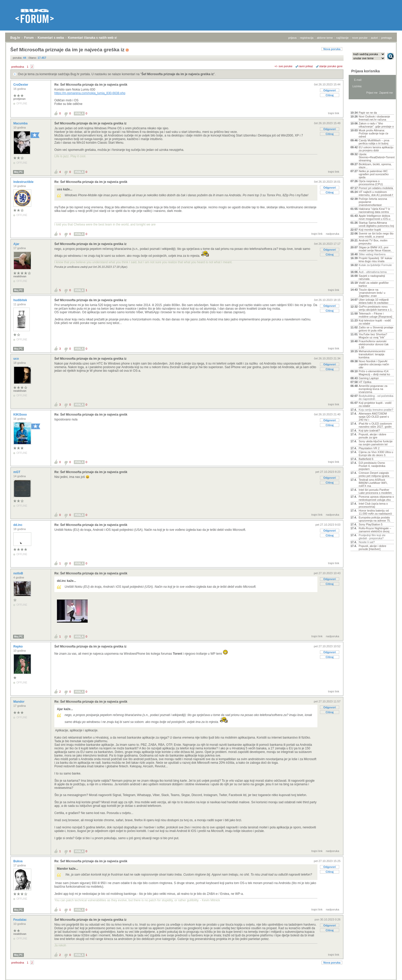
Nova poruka (332, 49)
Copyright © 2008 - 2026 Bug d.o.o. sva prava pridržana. (201, 978)
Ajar (17, 244)
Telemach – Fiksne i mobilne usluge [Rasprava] (375, 315)
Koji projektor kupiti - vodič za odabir (375, 404)
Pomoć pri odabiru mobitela (376, 188)
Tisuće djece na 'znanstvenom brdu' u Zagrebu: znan (372, 293)
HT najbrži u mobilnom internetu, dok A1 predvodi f (376, 193)
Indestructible (24, 182)
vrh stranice (388, 973)
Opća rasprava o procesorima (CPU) (371, 183)
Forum (29, 38)
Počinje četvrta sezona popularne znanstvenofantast (373, 202)
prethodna (18, 67)
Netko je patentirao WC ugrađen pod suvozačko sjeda (374, 174)
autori (375, 38)
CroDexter (21, 85)
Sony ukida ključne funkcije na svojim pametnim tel (376, 443)
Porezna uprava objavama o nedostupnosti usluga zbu (376, 498)
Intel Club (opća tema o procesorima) (373, 505)
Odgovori (330, 90)
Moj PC (18, 172)
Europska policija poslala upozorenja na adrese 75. (375, 519)
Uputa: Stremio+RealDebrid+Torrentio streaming (376, 157)
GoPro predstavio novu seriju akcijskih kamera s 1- (376, 308)
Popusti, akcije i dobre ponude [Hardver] (373, 547)
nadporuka (333, 234)
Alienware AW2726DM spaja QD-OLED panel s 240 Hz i (374, 417)
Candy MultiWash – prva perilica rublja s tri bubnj (374, 142)
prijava (292, 38)
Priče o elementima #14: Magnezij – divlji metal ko (374, 373)
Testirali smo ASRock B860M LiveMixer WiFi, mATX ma (373, 483)
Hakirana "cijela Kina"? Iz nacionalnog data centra (374, 210)
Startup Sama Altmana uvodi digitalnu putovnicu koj (376, 224)
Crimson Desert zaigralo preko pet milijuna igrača (374, 474)
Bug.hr (15, 38)
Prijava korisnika (365, 71)
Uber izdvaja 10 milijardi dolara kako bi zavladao (374, 301)
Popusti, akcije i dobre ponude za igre (373, 436)
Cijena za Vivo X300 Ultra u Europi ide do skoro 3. (376, 454)
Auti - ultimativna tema (373, 272)
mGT (17, 472)
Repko (18, 646)
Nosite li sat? (367, 542)
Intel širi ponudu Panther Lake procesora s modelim (375, 491)
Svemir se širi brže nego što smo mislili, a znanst (376, 235)
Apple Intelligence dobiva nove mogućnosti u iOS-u (375, 217)
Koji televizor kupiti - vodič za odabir (375, 322)
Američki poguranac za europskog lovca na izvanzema (373, 389)
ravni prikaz (306, 66)
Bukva (18, 861)
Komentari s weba (51, 38)
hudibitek (21, 300)
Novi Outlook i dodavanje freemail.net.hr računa (374, 118)
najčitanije (342, 38)
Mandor (19, 702)
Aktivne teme (362, 106)
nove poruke (360, 38)
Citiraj (330, 95)
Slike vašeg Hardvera (372, 254)
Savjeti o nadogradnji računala (372, 277)
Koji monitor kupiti (370, 230)
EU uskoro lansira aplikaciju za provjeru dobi (376, 149)
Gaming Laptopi (369, 378)
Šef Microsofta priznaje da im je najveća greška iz (178, 74)
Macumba (21, 123)
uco (17, 359)
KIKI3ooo (21, 415)
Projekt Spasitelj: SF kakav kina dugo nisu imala (375, 260)
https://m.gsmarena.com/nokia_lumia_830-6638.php (90, 93)
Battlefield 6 (366, 459)
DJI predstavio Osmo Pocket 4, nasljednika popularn (372, 466)
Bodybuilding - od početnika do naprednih (376, 397)
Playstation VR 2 (369, 448)
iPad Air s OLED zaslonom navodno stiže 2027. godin (375, 425)
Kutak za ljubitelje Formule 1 (375, 267)
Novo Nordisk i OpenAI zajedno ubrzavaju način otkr (374, 364)
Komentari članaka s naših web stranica (97, 38)
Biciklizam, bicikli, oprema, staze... (375, 166)
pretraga (386, 38)
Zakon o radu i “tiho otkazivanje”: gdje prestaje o (376, 125)
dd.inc (18, 525)
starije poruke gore (331, 66)
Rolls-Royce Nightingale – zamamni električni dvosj (375, 530)
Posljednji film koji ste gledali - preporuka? (372, 537)
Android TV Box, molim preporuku (373, 242)
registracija (307, 38)
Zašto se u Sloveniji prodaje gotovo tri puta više (376, 329)
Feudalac (20, 920)
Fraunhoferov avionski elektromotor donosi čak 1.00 (374, 344)
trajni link (334, 113)
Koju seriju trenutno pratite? (376, 410)
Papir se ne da (368, 113)
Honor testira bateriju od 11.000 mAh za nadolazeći (375, 512)
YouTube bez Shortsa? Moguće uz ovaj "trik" (373, 336)
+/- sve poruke (284, 66)
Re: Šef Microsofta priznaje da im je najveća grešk (91, 85)
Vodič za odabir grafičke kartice (374, 284)
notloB (19, 573)
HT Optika (365, 382)
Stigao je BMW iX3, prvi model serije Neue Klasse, (375, 249)
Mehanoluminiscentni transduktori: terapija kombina (372, 354)
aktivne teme (325, 38)
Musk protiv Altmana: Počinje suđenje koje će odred (374, 133)
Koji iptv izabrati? (369, 430)
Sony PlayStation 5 (371, 524)
